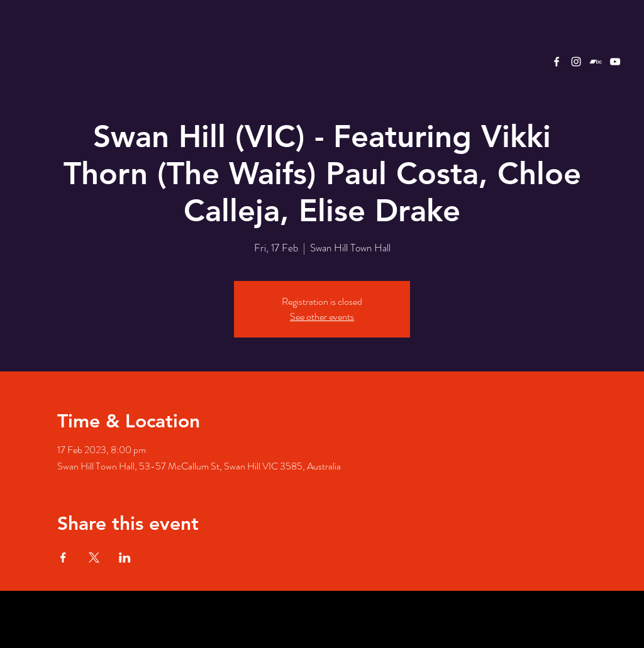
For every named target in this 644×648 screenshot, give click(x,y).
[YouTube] (615, 62)
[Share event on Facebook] (63, 557)
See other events (322, 316)
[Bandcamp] (596, 62)
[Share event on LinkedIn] (125, 557)
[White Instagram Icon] (576, 62)
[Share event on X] (94, 557)
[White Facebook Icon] (557, 62)
